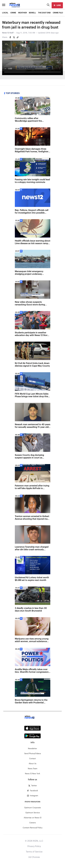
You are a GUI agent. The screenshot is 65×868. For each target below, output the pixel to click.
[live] (57, 5)
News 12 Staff (8, 33)
